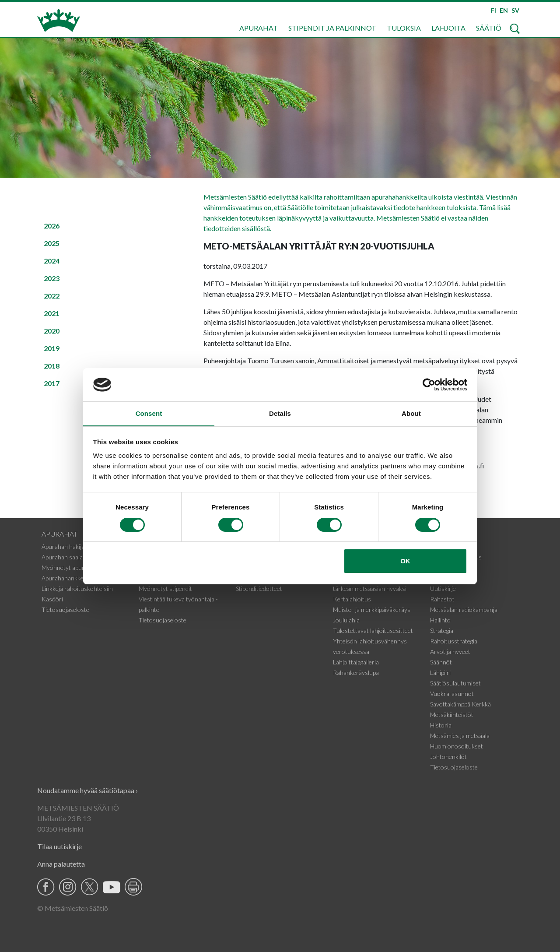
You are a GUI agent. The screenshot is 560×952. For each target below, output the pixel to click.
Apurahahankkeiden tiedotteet (82, 578)
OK (405, 561)
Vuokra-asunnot (452, 694)
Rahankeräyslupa (356, 673)
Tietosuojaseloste (65, 609)
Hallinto (440, 620)
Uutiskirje (443, 588)
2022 (52, 296)
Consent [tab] (149, 413)
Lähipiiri (440, 673)
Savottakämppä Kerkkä (460, 704)
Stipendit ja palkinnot (332, 28)
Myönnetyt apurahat (69, 567)
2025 (52, 243)
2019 (52, 348)
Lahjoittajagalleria (356, 662)
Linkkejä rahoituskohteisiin (77, 588)
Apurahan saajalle (65, 557)
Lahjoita (448, 28)
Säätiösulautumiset (455, 683)
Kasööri (52, 599)
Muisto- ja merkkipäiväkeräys (372, 609)
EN (504, 10)
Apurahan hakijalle (66, 546)
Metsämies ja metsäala (460, 736)
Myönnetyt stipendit (165, 588)
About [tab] (411, 413)
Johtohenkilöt (448, 757)
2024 (52, 261)
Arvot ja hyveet (450, 652)
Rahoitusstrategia (454, 641)
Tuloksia (404, 28)
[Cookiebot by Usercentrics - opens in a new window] (429, 384)
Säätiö (489, 28)
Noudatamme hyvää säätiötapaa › (87, 790)
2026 (52, 226)
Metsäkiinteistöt (452, 715)
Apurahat (259, 28)
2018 (52, 366)
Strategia (442, 631)
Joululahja (346, 620)
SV (515, 10)
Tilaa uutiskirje (59, 846)
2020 (52, 331)
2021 (52, 313)
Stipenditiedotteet (259, 588)
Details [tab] (280, 413)
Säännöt (441, 662)
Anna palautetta (61, 864)
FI (493, 10)
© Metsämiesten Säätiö (73, 908)
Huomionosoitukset (457, 746)
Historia (441, 725)
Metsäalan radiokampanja (464, 609)
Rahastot (442, 599)
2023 (52, 278)
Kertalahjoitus (352, 599)
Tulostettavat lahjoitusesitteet (373, 631)
